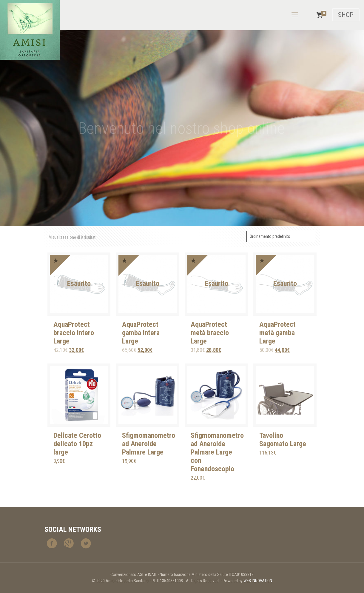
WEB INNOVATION (258, 581)
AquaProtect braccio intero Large (74, 333)
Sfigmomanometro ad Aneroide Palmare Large (149, 444)
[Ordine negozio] (281, 236)
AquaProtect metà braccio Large (210, 333)
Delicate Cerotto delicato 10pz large (77, 444)
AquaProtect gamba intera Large (141, 333)
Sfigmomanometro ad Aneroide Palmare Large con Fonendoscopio (217, 452)
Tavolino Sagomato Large (283, 440)
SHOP (346, 15)
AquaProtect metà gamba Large (277, 333)
